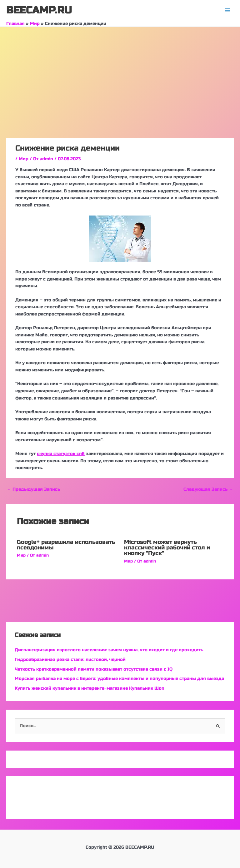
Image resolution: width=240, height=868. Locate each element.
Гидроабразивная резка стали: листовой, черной (70, 660)
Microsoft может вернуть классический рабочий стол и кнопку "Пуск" (167, 548)
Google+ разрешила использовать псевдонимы (66, 545)
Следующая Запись (208, 489)
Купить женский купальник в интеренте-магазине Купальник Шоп (90, 688)
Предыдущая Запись (33, 489)
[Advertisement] (120, 74)
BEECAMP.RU (39, 10)
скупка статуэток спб (61, 454)
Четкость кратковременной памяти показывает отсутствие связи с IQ (94, 669)
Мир (24, 159)
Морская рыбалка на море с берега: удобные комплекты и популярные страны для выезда (119, 679)
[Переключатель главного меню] (228, 10)
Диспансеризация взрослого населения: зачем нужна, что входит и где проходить (109, 650)
